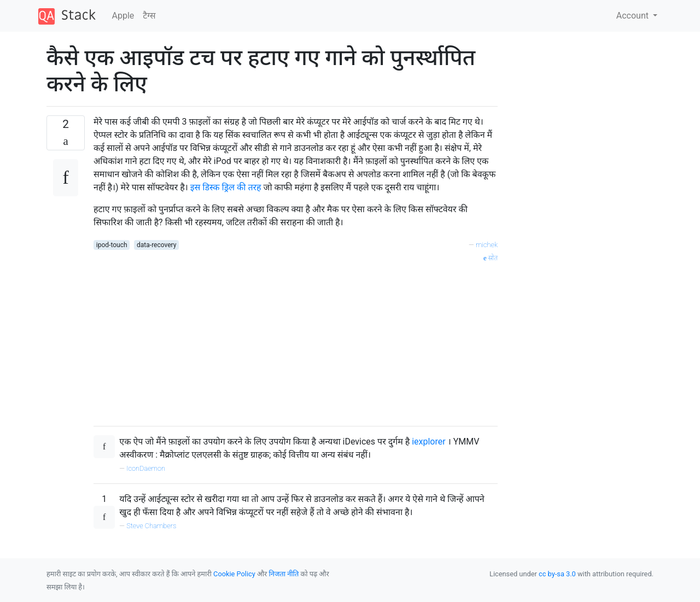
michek (487, 245)
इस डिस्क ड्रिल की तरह (227, 187)
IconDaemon (146, 468)
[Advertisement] (296, 341)
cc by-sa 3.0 (557, 574)
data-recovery (156, 245)
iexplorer (430, 442)
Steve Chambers (151, 526)
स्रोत (491, 258)
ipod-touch (112, 245)
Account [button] (634, 16)
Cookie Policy (234, 574)
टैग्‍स (149, 16)
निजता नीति (284, 574)
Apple (123, 16)
